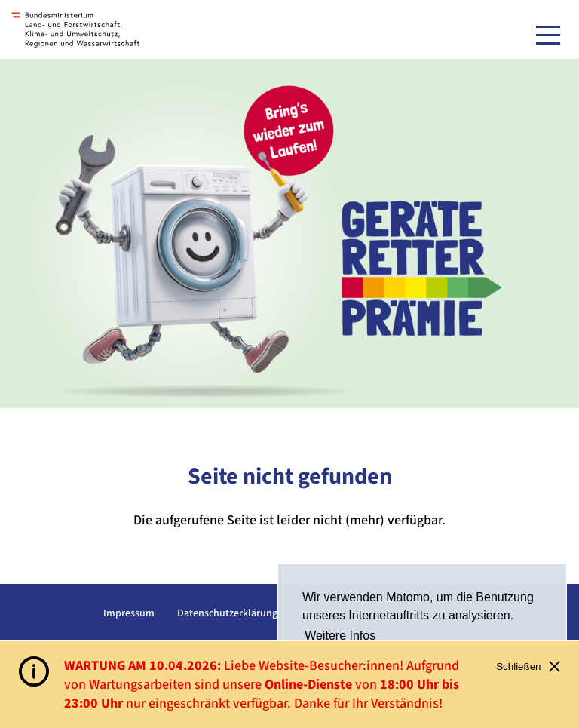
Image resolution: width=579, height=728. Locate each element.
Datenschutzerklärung (227, 613)
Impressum (129, 613)
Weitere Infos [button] (340, 636)
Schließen (528, 667)
